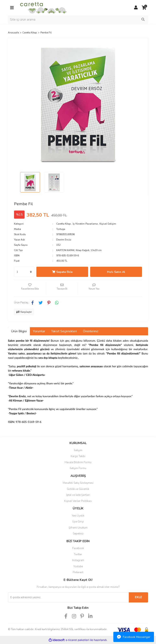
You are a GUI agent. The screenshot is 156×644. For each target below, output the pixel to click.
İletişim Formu (78, 468)
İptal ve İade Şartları (78, 495)
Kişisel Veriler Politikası (78, 501)
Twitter (78, 554)
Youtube (78, 566)
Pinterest (78, 572)
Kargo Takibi (78, 456)
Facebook (78, 548)
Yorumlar (39, 331)
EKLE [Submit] (139, 597)
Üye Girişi (78, 522)
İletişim (78, 450)
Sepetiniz (78, 534)
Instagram (78, 560)
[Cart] (144, 8)
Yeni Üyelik (78, 516)
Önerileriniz (91, 331)
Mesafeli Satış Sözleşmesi (78, 483)
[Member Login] (136, 8)
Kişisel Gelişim (108, 224)
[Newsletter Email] (68, 597)
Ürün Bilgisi (19, 331)
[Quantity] (24, 272)
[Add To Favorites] (30, 288)
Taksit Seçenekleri (64, 331)
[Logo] (43, 8)
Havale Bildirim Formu (78, 462)
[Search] (78, 20)
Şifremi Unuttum (78, 528)
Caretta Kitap (64, 224)
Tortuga (61, 229)
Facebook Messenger (134, 637)
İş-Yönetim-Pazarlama (85, 224)
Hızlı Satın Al (116, 272)
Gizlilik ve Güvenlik (78, 489)
